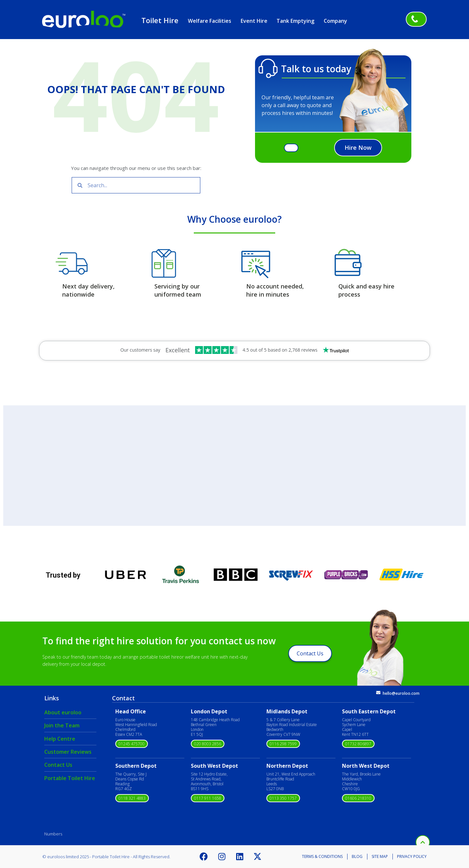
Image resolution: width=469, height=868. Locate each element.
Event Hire (254, 21)
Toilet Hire (160, 20)
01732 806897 (358, 744)
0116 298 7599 (283, 744)
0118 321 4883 (132, 798)
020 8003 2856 (208, 744)
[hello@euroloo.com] (378, 693)
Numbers (53, 834)
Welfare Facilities (210, 21)
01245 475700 (132, 744)
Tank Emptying (295, 21)
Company (335, 21)
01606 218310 (358, 798)
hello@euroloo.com (401, 693)
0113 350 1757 (283, 798)
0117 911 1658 (208, 798)
